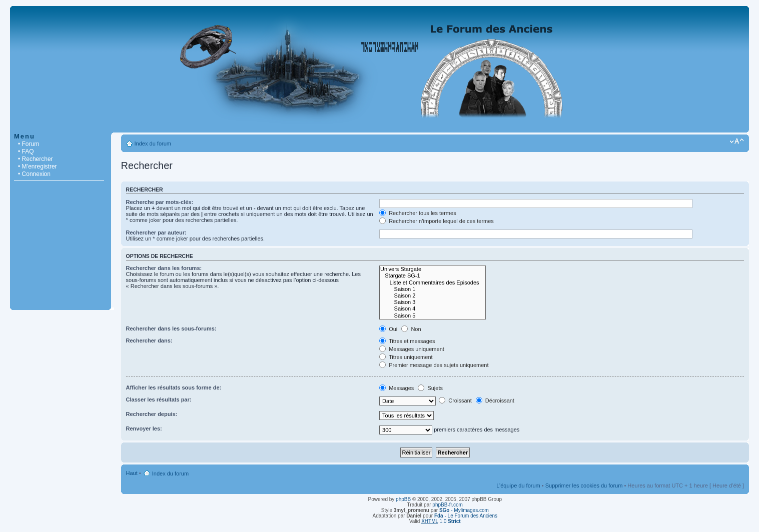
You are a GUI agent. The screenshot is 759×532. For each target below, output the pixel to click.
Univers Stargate (432, 269)
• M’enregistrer (38, 166)
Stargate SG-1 (432, 276)
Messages (397, 388)
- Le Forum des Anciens (466, 516)
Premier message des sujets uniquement (434, 365)
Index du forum (153, 143)
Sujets (430, 388)
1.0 (441, 521)
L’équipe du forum (518, 485)
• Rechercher (36, 159)
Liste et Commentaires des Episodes (432, 283)
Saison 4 (432, 309)
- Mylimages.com (464, 510)
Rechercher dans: (149, 340)
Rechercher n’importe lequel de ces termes (437, 221)
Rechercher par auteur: (156, 232)
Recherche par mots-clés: (160, 202)
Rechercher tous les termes (418, 213)
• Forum (29, 144)
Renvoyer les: (144, 428)
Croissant (455, 400)
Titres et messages (407, 341)
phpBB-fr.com (448, 505)
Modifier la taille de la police (737, 141)
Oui (388, 329)
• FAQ (26, 151)
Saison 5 (432, 316)
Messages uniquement (412, 349)
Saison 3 (432, 302)
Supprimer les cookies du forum (584, 485)
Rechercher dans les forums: (164, 268)
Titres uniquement (406, 357)
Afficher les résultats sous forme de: (174, 387)
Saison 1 (432, 289)
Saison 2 (432, 296)
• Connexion (34, 174)
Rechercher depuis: (152, 414)
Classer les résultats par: (159, 399)
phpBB (403, 499)
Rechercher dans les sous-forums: (171, 328)
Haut (132, 473)
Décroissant (495, 400)
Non (411, 329)
